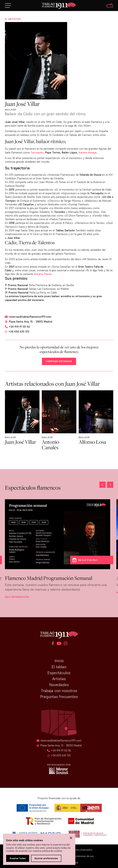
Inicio (59, 661)
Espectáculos (59, 673)
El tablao (59, 667)
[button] (110, 485)
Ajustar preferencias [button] (46, 858)
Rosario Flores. (43, 274)
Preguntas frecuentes (59, 697)
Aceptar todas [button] (18, 858)
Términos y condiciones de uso (78, 856)
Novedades (59, 685)
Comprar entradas (59, 361)
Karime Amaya (87, 152)
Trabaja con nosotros (59, 691)
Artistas (59, 679)
